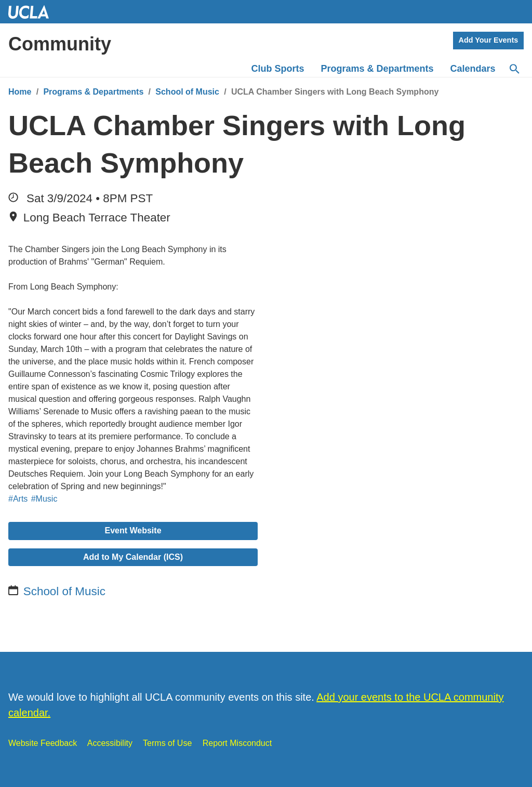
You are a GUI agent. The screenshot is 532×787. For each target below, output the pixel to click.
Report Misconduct (237, 743)
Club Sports (278, 69)
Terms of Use (167, 743)
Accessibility (110, 743)
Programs (377, 69)
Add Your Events (489, 40)
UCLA (33, 12)
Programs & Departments (93, 92)
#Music (44, 499)
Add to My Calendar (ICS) (133, 557)
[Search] (514, 69)
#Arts (18, 499)
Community (60, 44)
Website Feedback (43, 743)
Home (20, 92)
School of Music (187, 92)
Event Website (133, 530)
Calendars (473, 69)
